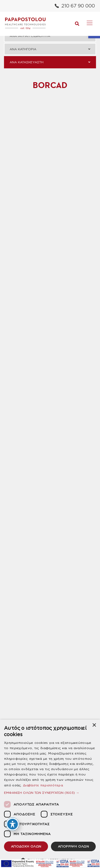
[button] (50, 793)
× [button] (94, 725)
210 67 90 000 (75, 6)
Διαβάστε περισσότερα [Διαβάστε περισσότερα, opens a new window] (43, 785)
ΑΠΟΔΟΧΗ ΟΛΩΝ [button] (26, 846)
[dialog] (50, 794)
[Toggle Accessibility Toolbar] (13, 824)
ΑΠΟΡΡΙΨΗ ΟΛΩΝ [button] (73, 846)
